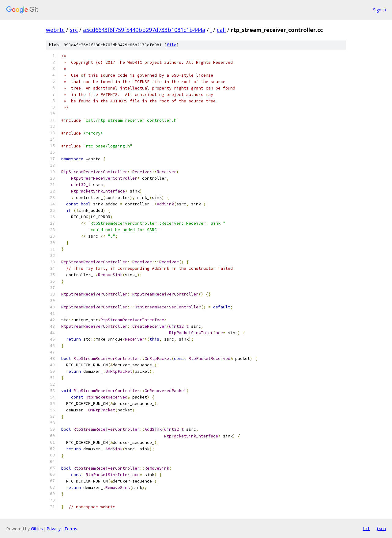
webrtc (55, 30)
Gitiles (37, 529)
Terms (71, 529)
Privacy (54, 529)
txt (366, 528)
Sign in (379, 10)
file (171, 45)
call (221, 30)
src (74, 30)
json (381, 528)
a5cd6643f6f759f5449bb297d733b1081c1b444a (144, 30)
